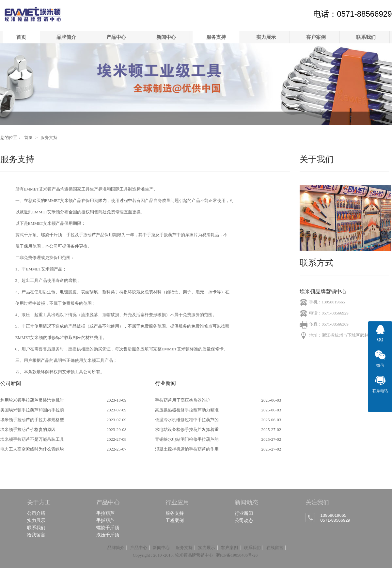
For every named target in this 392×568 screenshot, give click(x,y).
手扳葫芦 (105, 520)
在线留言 (275, 548)
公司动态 (244, 520)
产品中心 (116, 37)
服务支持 (216, 37)
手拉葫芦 (105, 513)
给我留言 (36, 535)
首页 (21, 37)
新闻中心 (166, 37)
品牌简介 (66, 37)
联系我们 (366, 37)
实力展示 (266, 37)
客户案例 (316, 37)
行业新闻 (244, 513)
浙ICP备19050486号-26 (237, 555)
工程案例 (175, 520)
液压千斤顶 (108, 535)
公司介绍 (36, 513)
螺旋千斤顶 (108, 528)
